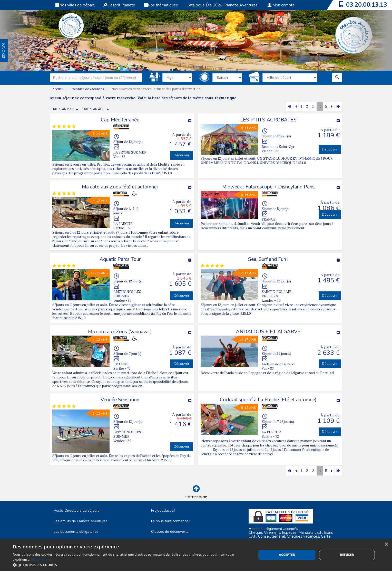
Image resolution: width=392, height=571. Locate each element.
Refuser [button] (347, 555)
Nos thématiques (161, 5)
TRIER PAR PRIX (62, 109)
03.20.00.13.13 (367, 5)
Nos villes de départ (75, 5)
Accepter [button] (287, 555)
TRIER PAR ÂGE (93, 109)
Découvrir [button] (182, 155)
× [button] (386, 544)
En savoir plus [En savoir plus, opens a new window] (42, 560)
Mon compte (281, 5)
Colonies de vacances (87, 89)
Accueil (58, 89)
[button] (131, 565)
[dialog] (196, 555)
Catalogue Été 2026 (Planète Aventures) (223, 5)
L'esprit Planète (119, 5)
